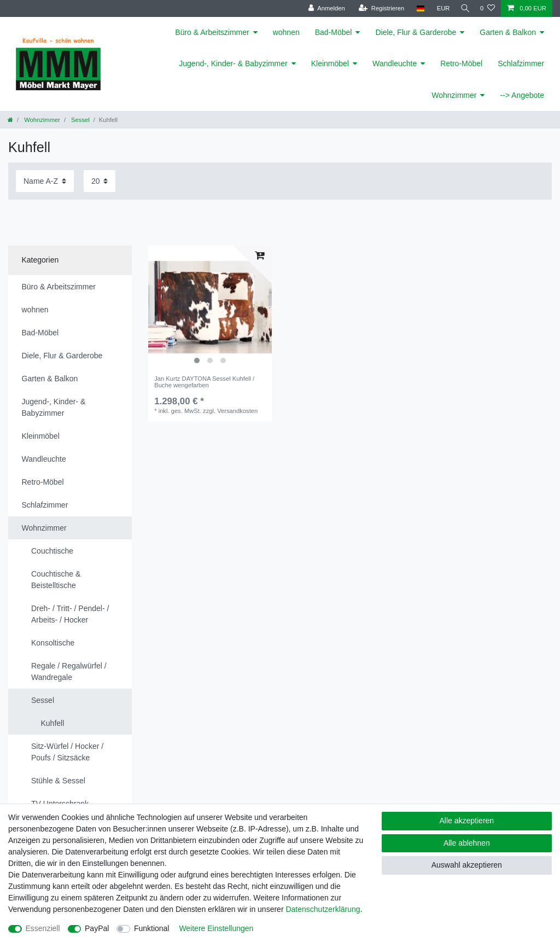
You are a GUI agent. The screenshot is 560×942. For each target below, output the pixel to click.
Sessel (80, 120)
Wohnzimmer (454, 95)
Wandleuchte (395, 63)
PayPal (97, 928)
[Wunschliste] (488, 8)
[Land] (416, 8)
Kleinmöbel (330, 63)
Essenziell (43, 928)
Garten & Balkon (508, 32)
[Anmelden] (323, 8)
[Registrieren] (378, 8)
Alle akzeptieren (467, 821)
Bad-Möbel (334, 32)
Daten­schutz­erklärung (323, 909)
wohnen (286, 32)
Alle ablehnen (467, 843)
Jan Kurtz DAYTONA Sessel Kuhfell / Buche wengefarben (204, 382)
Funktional (152, 928)
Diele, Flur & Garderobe (416, 32)
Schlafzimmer (521, 63)
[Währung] (440, 8)
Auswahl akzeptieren (467, 865)
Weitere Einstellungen (216, 928)
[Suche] (463, 8)
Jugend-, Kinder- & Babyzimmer (233, 63)
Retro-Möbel (461, 63)
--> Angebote (522, 95)
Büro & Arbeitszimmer (212, 32)
